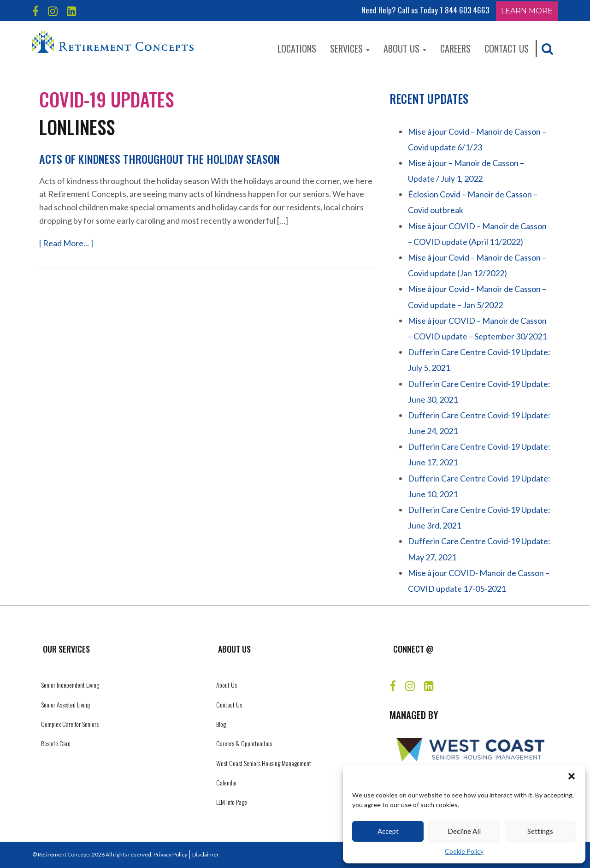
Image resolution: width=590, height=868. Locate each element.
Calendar (227, 782)
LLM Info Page (232, 802)
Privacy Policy (170, 854)
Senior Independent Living (70, 685)
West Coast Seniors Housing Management (264, 763)
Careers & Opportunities (244, 743)
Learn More (527, 11)
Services (350, 48)
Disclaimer (206, 854)
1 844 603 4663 (464, 10)
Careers (455, 48)
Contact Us (507, 48)
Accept (388, 831)
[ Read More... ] (66, 243)
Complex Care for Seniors (70, 724)
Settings (540, 831)
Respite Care (56, 743)
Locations (297, 48)
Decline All (464, 831)
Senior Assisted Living (65, 705)
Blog (221, 724)
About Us (405, 48)
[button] (572, 776)
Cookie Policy (464, 851)
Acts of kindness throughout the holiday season (159, 159)
